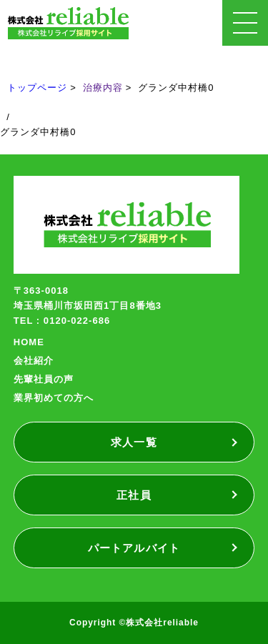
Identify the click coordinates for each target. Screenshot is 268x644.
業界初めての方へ (54, 398)
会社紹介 (34, 361)
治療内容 (103, 88)
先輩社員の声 (44, 379)
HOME (29, 342)
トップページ (37, 88)
